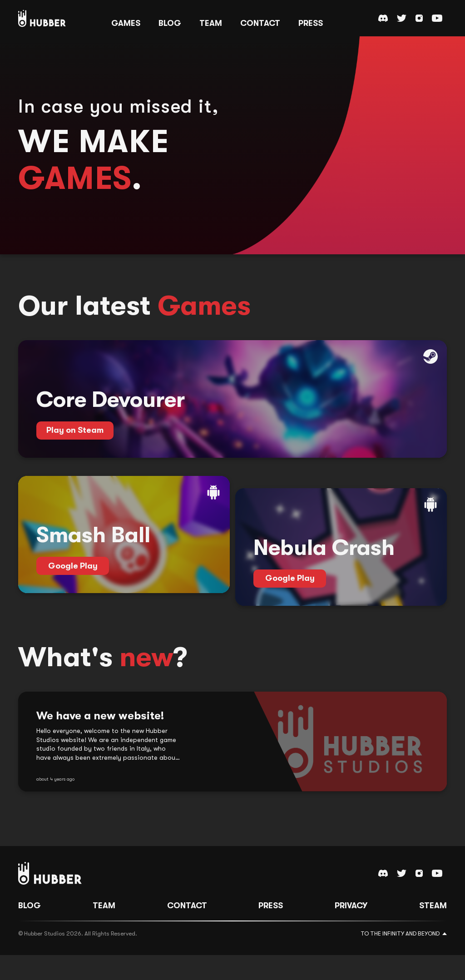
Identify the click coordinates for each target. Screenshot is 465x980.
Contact (187, 930)
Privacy (351, 930)
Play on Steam (75, 449)
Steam (433, 930)
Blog (30, 930)
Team (104, 930)
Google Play (73, 603)
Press (271, 930)
